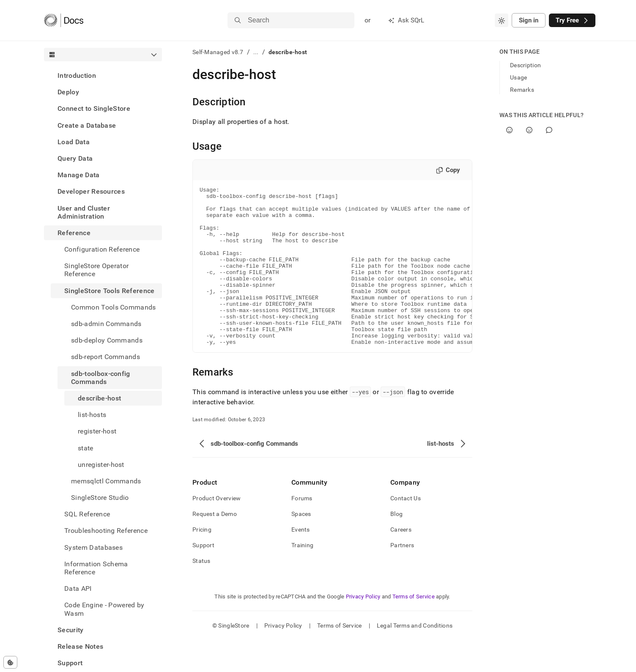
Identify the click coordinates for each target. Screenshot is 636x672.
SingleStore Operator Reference (96, 270)
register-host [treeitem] (97, 431)
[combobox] (502, 20)
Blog (396, 546)
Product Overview (217, 530)
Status (201, 592)
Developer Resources (91, 191)
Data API (78, 588)
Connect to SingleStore (94, 108)
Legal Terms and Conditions (415, 657)
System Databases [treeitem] (93, 547)
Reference (74, 233)
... (256, 52)
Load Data (74, 142)
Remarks (522, 90)
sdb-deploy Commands (107, 340)
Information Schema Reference (96, 568)
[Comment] (549, 130)
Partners (402, 577)
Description (525, 65)
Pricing (202, 561)
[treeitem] (103, 75)
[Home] (64, 20)
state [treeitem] (86, 448)
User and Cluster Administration (84, 212)
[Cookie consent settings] (10, 662)
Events (301, 561)
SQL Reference (87, 514)
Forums (302, 530)
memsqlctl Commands (106, 481)
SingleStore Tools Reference (110, 291)
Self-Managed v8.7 (218, 52)
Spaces (301, 546)
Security (71, 630)
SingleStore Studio (100, 498)
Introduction (77, 75)
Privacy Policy (363, 628)
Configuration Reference (102, 249)
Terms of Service (414, 628)
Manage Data (79, 175)
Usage (518, 77)
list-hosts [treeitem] (92, 415)
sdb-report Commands (106, 357)
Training (302, 577)
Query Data (75, 158)
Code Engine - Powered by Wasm (104, 609)
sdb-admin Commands (106, 324)
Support (70, 663)
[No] (529, 130)
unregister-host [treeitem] (101, 465)
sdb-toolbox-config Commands (101, 378)
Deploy (68, 92)
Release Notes (80, 646)
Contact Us (406, 530)
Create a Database (87, 125)
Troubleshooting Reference (106, 531)
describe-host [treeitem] (99, 398)
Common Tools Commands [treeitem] (114, 307)
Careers (401, 561)
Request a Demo (215, 546)
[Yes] (509, 130)
